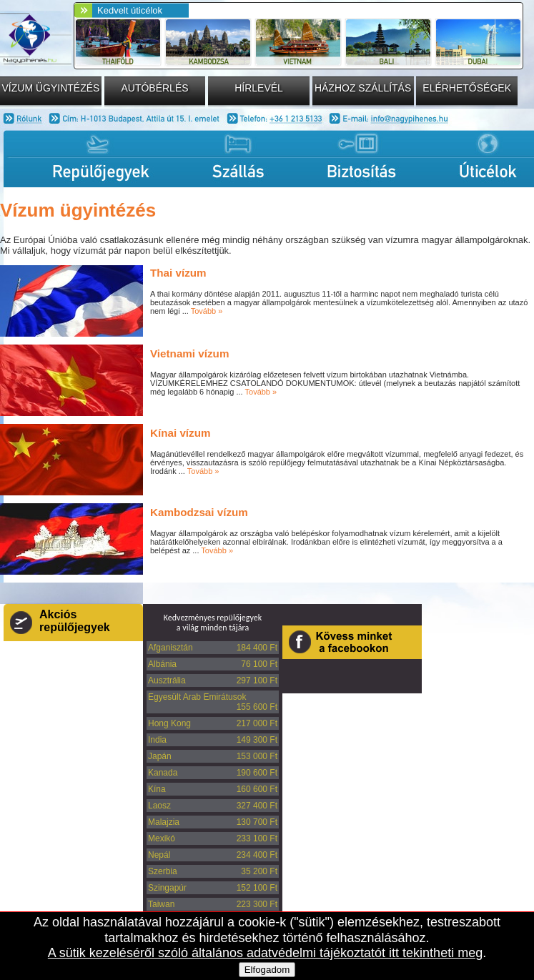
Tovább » (207, 311)
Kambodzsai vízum (199, 512)
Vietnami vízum (189, 353)
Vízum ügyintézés (51, 88)
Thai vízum (178, 273)
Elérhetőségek (467, 88)
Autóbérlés (154, 88)
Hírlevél (259, 88)
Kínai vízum (180, 433)
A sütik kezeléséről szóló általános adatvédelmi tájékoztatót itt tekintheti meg (265, 953)
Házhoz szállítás (363, 88)
